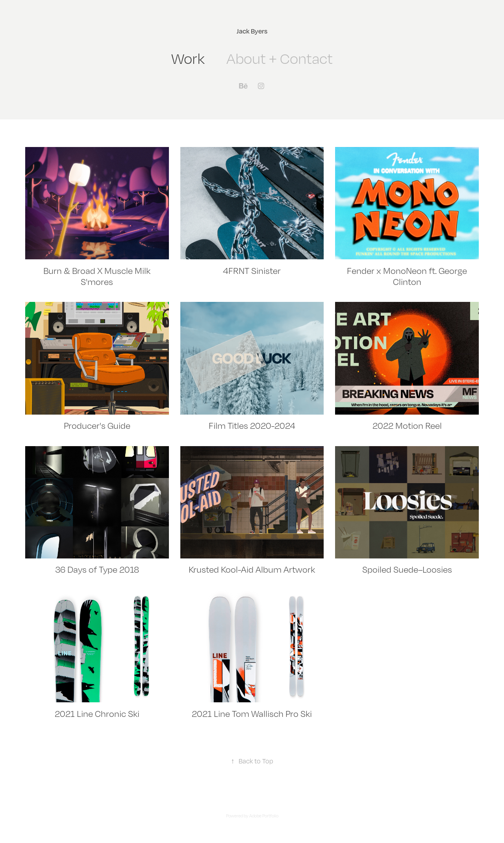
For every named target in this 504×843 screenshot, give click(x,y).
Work (188, 58)
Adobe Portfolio (264, 816)
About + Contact (280, 58)
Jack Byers (252, 31)
